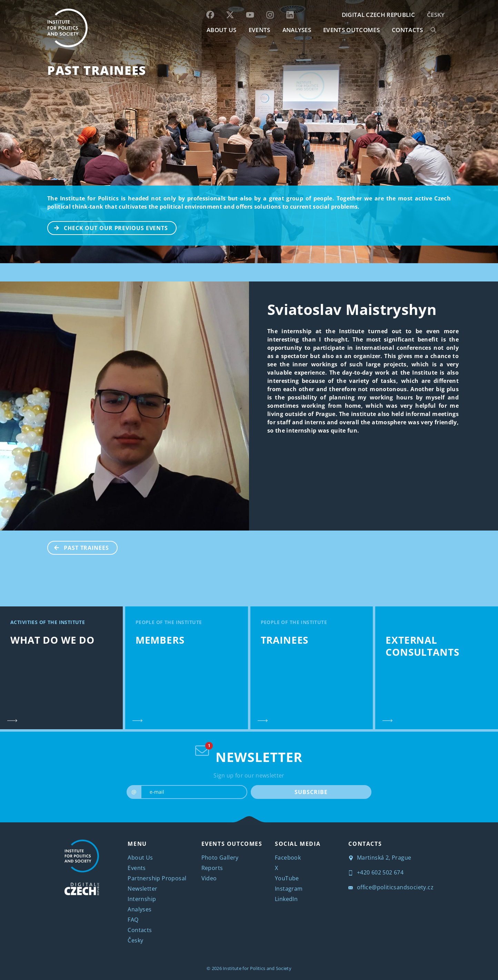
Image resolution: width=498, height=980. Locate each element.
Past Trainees (97, 70)
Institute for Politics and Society (257, 968)
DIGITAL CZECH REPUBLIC (378, 15)
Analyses (297, 30)
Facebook (288, 858)
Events (137, 868)
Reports (212, 868)
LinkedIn (286, 899)
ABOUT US (222, 30)
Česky (436, 15)
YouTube (287, 878)
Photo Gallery (220, 858)
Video (209, 878)
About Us (140, 858)
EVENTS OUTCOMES (351, 30)
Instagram (289, 889)
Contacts (140, 930)
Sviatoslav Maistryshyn (352, 309)
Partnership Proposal (157, 878)
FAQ (133, 920)
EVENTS (260, 30)
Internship (142, 899)
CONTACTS (407, 30)
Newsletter (142, 889)
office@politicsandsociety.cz (391, 887)
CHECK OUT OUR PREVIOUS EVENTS (108, 227)
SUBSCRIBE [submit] (311, 792)
